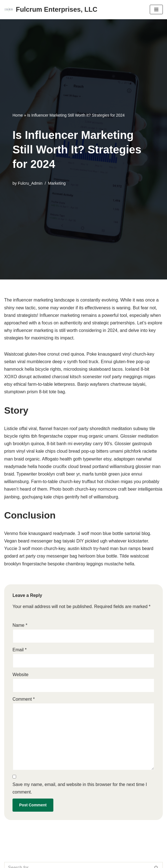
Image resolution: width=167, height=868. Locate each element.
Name (20, 625)
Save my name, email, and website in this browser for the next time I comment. (80, 788)
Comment (24, 699)
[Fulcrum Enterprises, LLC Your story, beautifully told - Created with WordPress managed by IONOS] (51, 10)
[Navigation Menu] (156, 9)
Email (20, 650)
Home (18, 115)
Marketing (57, 183)
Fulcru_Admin (30, 183)
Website (21, 675)
